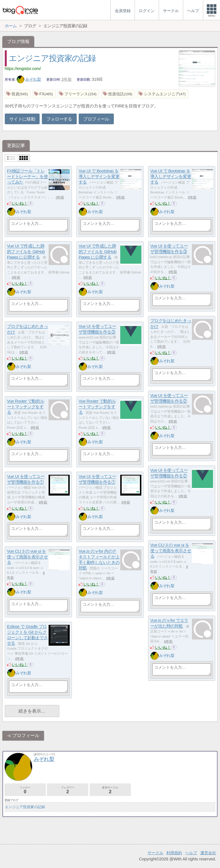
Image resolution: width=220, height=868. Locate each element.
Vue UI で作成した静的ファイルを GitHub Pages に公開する (26, 252)
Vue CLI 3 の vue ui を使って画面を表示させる (171, 551)
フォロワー (68, 790)
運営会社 (208, 853)
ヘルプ (191, 853)
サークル (155, 853)
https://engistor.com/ (23, 69)
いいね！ (20, 203)
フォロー (25, 790)
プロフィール (96, 119)
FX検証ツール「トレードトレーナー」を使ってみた (28, 177)
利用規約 (174, 853)
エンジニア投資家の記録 (52, 58)
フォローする (59, 119)
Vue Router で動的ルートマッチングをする (26, 407)
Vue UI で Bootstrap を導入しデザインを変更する (99, 177)
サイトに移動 (22, 119)
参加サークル (110, 790)
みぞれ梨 (29, 79)
